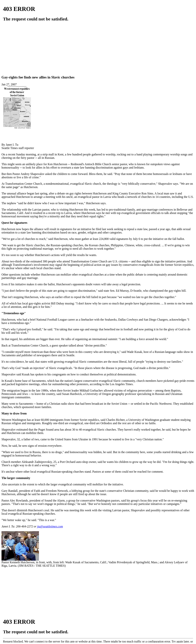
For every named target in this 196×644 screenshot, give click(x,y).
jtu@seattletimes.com (50, 526)
